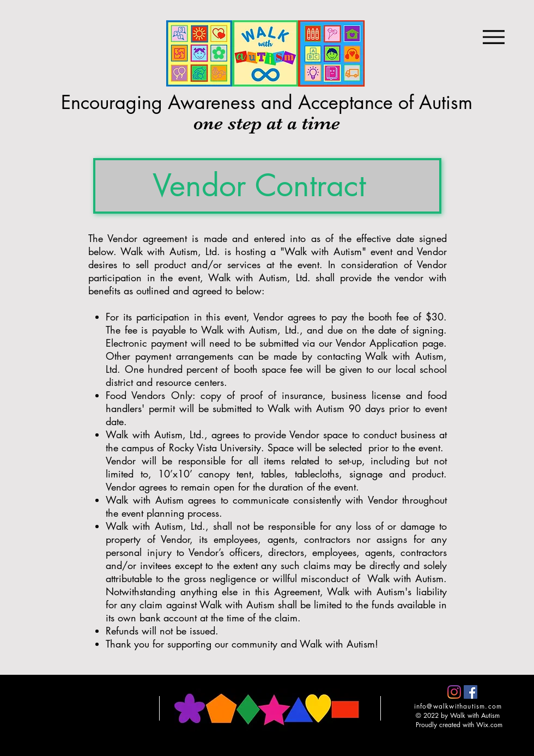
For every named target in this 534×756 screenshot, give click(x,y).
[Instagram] (454, 692)
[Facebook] (471, 692)
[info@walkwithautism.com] (459, 706)
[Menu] (493, 37)
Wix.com (489, 725)
